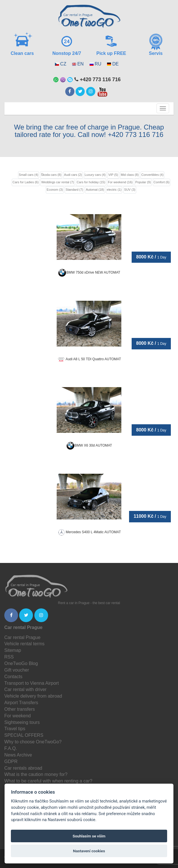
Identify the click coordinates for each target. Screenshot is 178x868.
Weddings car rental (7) (58, 182)
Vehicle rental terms (24, 644)
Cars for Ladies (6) (26, 182)
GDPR (11, 762)
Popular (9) (143, 182)
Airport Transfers (21, 703)
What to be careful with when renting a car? (48, 781)
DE (115, 64)
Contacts (13, 677)
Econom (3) (55, 190)
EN (80, 64)
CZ (63, 64)
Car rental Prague (22, 637)
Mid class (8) (130, 175)
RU (98, 64)
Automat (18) (95, 190)
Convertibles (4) (153, 175)
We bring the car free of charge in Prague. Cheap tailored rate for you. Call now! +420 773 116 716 (89, 131)
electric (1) (114, 190)
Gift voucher (17, 670)
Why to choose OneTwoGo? (33, 742)
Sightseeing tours (22, 722)
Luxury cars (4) (95, 175)
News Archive (18, 755)
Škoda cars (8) (51, 175)
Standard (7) (74, 190)
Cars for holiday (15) (91, 182)
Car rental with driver (25, 689)
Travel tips (15, 729)
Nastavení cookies (89, 851)
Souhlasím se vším (89, 836)
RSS (9, 657)
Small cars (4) (29, 175)
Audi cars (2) (73, 175)
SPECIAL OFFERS (24, 735)
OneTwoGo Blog (21, 663)
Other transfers (20, 709)
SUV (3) (130, 190)
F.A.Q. (11, 748)
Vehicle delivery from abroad (33, 696)
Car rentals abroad (23, 768)
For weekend (18, 716)
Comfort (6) (162, 182)
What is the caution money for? (36, 774)
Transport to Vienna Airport (31, 683)
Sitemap (13, 650)
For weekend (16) (120, 182)
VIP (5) (113, 175)
